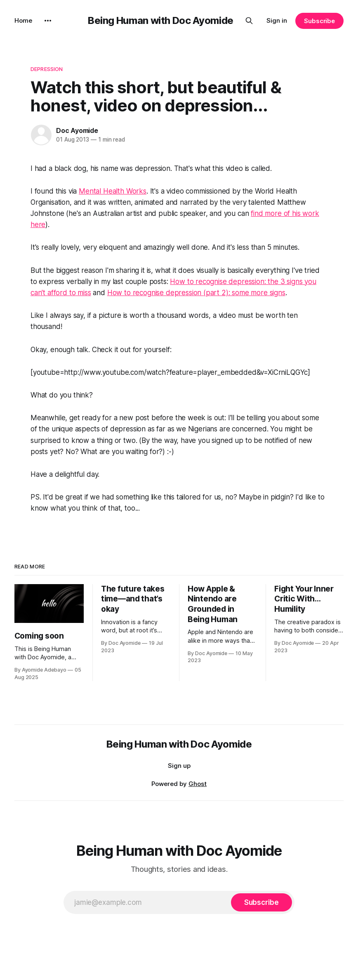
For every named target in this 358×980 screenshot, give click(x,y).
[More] (48, 21)
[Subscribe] (261, 902)
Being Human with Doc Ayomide (161, 20)
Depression (47, 69)
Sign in (277, 20)
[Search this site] (249, 21)
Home (23, 20)
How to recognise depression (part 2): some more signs (196, 293)
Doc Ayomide (77, 130)
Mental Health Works (113, 191)
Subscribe (319, 21)
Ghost (198, 784)
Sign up (179, 766)
